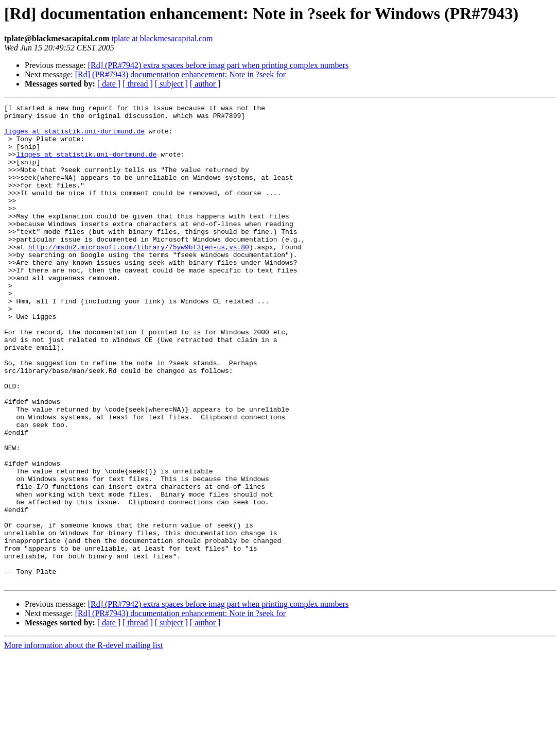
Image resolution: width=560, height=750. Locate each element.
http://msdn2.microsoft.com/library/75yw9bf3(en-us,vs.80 (139, 276)
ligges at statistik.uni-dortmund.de (74, 137)
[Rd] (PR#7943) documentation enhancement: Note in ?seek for (180, 74)
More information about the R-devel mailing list (83, 741)
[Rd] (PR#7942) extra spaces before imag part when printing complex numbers (218, 65)
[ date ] (109, 84)
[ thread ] (138, 84)
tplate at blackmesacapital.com (162, 38)
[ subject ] (171, 84)
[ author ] (205, 84)
